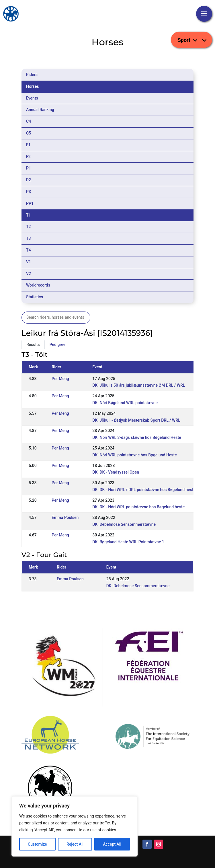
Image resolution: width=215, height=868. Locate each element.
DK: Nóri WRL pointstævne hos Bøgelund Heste (134, 455)
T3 (29, 238)
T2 (29, 227)
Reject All (75, 844)
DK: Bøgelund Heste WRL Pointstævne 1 (128, 542)
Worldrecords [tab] (38, 285)
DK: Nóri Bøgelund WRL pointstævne (125, 403)
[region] (75, 826)
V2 (29, 274)
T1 (29, 215)
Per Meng (60, 379)
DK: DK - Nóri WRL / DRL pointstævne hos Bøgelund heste (144, 490)
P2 (29, 180)
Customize (37, 844)
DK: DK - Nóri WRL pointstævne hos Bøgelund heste (138, 507)
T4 (29, 250)
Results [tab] (33, 345)
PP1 (30, 203)
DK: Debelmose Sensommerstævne (124, 524)
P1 (29, 168)
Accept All (112, 844)
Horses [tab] (33, 86)
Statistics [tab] (35, 297)
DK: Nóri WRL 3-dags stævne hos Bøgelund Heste (137, 437)
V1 (29, 262)
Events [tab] (32, 98)
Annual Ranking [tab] (40, 110)
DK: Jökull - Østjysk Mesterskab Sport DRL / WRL (136, 420)
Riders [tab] (32, 75)
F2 (28, 157)
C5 (29, 133)
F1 (28, 145)
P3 (29, 192)
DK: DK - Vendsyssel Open (116, 472)
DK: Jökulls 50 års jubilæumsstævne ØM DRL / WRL (139, 385)
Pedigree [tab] (58, 345)
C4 (29, 121)
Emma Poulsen (65, 517)
